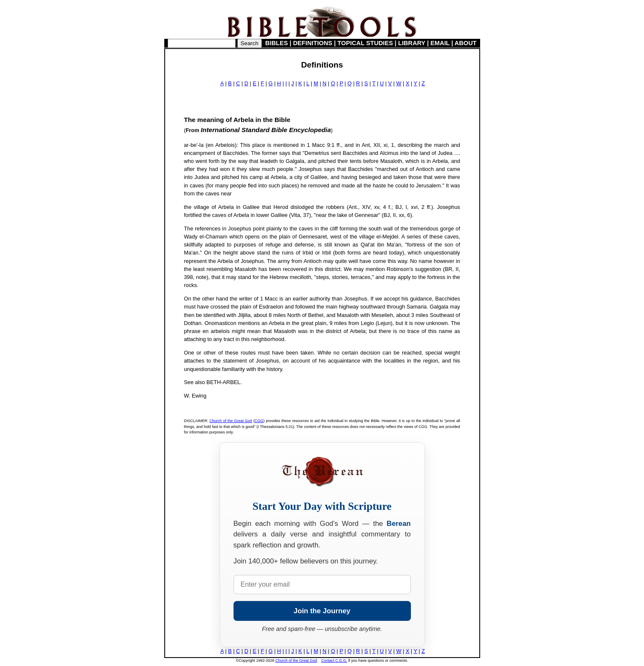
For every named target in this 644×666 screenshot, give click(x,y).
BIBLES (277, 43)
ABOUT (465, 43)
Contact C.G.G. (334, 661)
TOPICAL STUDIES (365, 43)
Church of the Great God (231, 421)
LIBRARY (412, 43)
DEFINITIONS (313, 43)
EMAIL (440, 43)
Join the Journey (322, 611)
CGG (259, 421)
